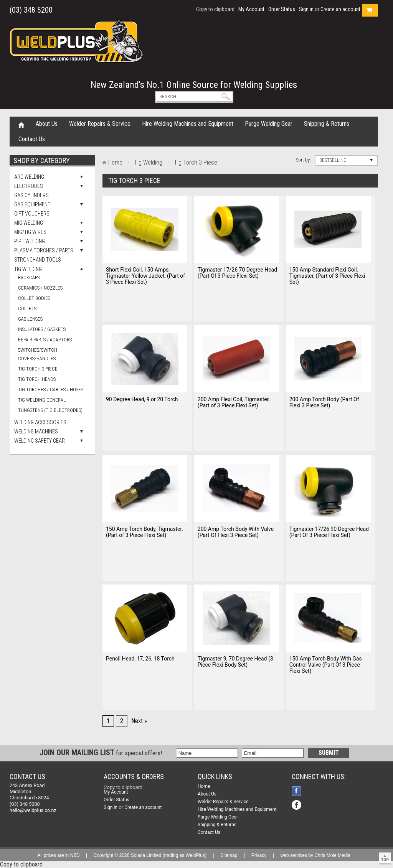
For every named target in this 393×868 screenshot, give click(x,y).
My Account (251, 9)
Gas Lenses (30, 319)
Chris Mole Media (332, 855)
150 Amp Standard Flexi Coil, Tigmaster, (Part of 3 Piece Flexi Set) (327, 276)
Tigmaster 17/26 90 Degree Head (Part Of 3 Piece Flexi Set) (329, 532)
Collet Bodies (34, 298)
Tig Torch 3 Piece (38, 369)
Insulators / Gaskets (42, 329)
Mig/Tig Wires (30, 232)
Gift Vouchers (32, 214)
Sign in (306, 9)
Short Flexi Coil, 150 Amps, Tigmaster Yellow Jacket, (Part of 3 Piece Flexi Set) (145, 276)
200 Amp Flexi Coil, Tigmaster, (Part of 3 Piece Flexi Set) (234, 402)
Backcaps (29, 278)
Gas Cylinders (31, 195)
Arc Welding (29, 177)
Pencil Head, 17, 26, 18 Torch (140, 659)
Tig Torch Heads (37, 379)
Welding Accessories (40, 422)
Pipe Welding (30, 241)
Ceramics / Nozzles (40, 288)
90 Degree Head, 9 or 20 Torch (142, 399)
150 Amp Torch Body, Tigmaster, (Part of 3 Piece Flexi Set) (144, 532)
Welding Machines (36, 432)
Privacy (259, 855)
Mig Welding (29, 223)
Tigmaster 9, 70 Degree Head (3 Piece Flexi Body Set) (235, 662)
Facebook (297, 791)
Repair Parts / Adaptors (45, 340)
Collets (27, 309)
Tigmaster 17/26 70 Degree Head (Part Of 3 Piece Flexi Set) (237, 273)
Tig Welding (28, 269)
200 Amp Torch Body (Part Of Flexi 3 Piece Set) (324, 402)
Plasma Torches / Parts (44, 250)
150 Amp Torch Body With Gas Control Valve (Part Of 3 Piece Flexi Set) (326, 665)
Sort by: (303, 160)
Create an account (340, 9)
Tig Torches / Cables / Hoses (51, 390)
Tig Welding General (42, 400)
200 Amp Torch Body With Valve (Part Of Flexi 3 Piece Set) (236, 532)
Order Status (282, 9)
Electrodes (29, 186)
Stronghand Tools (38, 260)
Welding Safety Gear (40, 441)
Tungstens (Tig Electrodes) (50, 410)
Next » (139, 721)
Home (21, 124)
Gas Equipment (32, 204)
